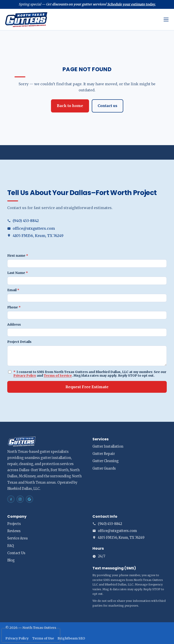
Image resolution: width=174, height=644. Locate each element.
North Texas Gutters (39, 628)
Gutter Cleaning (106, 461)
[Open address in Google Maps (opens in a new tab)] (87, 236)
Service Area (17, 538)
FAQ (11, 546)
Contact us (108, 106)
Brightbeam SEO (71, 638)
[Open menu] (166, 20)
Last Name (18, 273)
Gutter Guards (104, 468)
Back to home (70, 106)
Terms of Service (58, 376)
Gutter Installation (108, 446)
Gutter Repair (104, 454)
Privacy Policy (25, 376)
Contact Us (16, 553)
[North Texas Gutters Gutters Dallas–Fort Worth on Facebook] (11, 499)
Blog (11, 560)
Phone (14, 307)
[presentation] (31, 635)
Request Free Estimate (87, 387)
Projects (14, 524)
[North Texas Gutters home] (82, 19)
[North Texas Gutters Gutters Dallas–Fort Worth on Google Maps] (29, 499)
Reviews (14, 531)
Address (14, 324)
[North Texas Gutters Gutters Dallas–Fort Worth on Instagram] (20, 499)
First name (18, 256)
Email (13, 290)
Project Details (19, 342)
